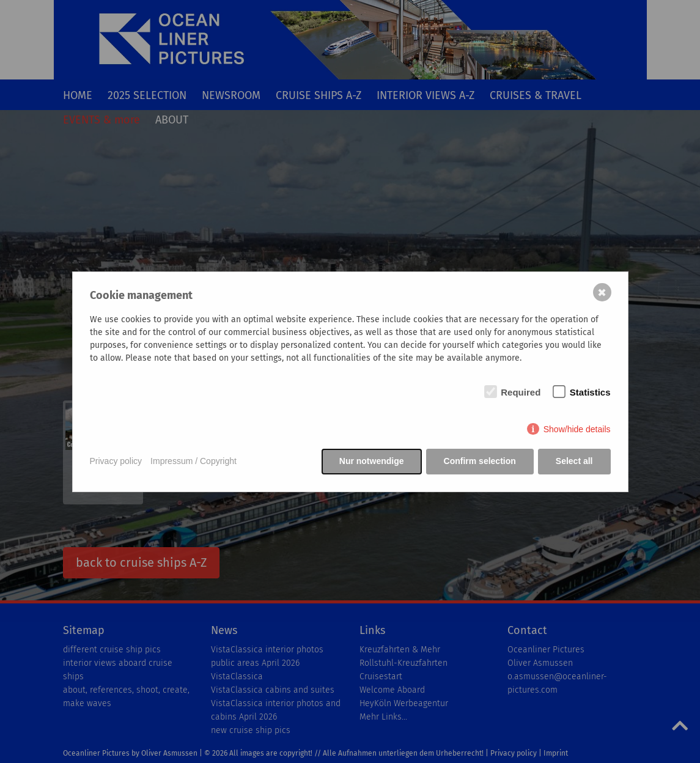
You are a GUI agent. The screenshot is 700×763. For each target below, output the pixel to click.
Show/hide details (577, 429)
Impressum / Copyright (193, 461)
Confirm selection (480, 461)
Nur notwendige (372, 461)
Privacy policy (116, 461)
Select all (574, 461)
